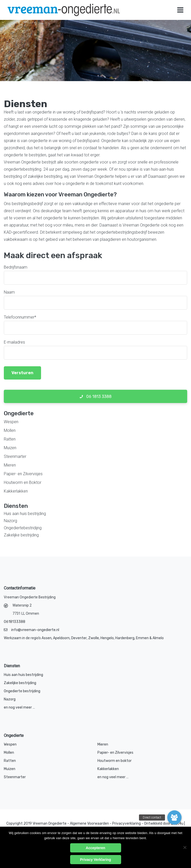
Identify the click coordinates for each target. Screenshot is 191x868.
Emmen (142, 638)
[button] (174, 817)
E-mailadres (14, 342)
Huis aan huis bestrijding (25, 514)
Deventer (79, 638)
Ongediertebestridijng (23, 528)
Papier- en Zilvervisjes (23, 474)
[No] (185, 847)
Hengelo (107, 638)
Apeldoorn (61, 638)
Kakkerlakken (16, 491)
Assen (47, 638)
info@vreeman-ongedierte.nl (35, 630)
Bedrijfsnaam (16, 267)
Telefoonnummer (20, 317)
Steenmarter (15, 456)
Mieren (10, 465)
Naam (9, 292)
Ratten (10, 439)
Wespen (11, 422)
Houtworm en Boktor (23, 482)
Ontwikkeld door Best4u (164, 823)
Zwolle (94, 638)
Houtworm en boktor (114, 761)
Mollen (10, 430)
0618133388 (15, 622)
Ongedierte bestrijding (22, 691)
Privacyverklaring (126, 823)
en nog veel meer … (19, 707)
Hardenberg (125, 638)
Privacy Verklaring (95, 860)
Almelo (158, 638)
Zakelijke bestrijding (21, 535)
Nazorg (10, 521)
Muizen (10, 448)
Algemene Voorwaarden (89, 823)
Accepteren (95, 848)
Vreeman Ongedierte (50, 823)
